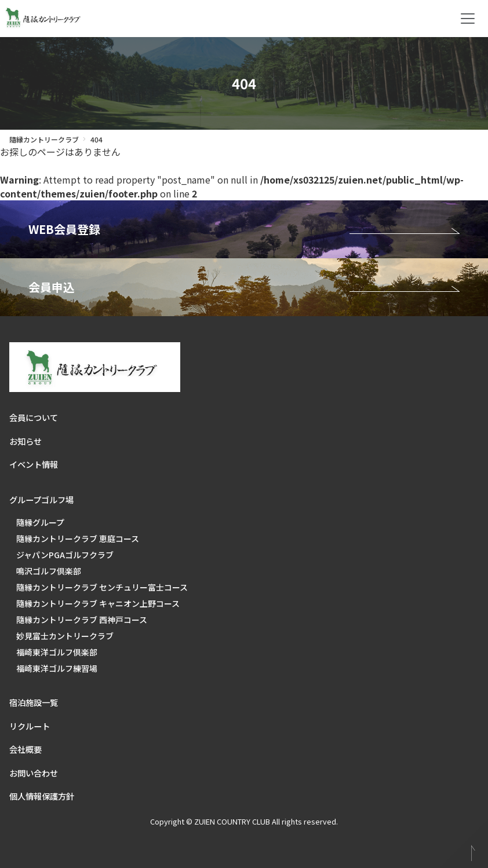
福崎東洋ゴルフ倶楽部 (57, 652)
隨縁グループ (40, 522)
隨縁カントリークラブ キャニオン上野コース (98, 603)
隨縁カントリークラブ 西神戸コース (82, 620)
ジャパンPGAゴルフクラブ (65, 555)
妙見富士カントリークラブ (65, 636)
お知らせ (26, 441)
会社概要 (26, 749)
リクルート (30, 726)
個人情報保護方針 (42, 796)
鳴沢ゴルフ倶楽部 (49, 571)
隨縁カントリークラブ (44, 139)
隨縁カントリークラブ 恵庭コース (78, 539)
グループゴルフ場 (41, 499)
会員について (34, 417)
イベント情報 (34, 464)
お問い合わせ (34, 773)
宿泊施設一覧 (34, 702)
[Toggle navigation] (468, 19)
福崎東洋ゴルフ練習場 (57, 668)
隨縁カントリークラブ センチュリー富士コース (102, 587)
